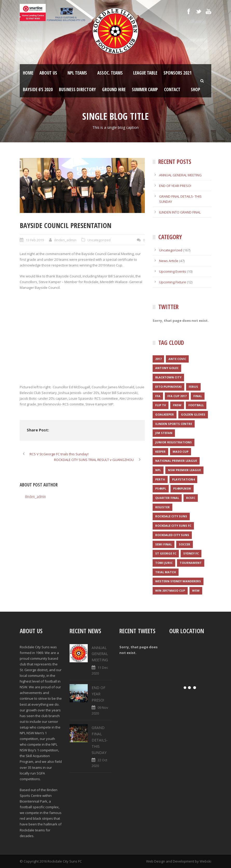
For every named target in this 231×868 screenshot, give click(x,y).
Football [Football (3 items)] (196, 405)
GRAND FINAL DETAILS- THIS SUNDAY (100, 740)
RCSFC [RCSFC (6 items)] (191, 498)
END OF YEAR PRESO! (175, 186)
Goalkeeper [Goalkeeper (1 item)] (165, 414)
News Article (169, 261)
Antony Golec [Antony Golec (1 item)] (167, 368)
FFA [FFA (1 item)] (158, 396)
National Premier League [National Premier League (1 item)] (176, 461)
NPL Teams (77, 73)
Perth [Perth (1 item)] (160, 479)
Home (28, 73)
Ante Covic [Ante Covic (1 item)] (177, 359)
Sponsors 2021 (178, 73)
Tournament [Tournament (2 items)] (191, 563)
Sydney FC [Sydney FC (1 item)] (191, 553)
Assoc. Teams (110, 73)
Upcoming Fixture (173, 282)
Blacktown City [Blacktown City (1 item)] (168, 377)
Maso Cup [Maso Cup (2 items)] (181, 452)
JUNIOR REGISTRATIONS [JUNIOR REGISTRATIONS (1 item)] (174, 442)
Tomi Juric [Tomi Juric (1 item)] (164, 563)
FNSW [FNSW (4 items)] (177, 405)
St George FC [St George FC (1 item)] (166, 553)
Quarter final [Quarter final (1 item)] (167, 498)
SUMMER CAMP (145, 89)
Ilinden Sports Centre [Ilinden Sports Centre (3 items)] (174, 424)
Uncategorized (99, 240)
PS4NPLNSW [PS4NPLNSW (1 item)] (182, 488)
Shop (195, 89)
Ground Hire (114, 89)
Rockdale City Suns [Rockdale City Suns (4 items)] (171, 516)
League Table (145, 73)
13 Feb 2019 (35, 240)
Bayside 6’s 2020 (38, 89)
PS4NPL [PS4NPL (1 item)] (161, 488)
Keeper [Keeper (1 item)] (160, 452)
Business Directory (77, 89)
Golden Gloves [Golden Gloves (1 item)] (193, 414)
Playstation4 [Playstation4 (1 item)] (183, 479)
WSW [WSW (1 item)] (196, 590)
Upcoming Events (173, 271)
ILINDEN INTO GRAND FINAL (180, 212)
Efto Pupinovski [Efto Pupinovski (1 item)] (168, 387)
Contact (172, 89)
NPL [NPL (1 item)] (158, 470)
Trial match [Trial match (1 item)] (166, 572)
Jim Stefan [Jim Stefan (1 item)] (164, 433)
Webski (205, 861)
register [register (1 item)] (162, 507)
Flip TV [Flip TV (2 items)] (161, 405)
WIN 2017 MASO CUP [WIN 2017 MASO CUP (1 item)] (170, 590)
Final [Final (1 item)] (198, 396)
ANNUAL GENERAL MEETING (180, 175)
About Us (48, 73)
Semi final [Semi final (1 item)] (164, 544)
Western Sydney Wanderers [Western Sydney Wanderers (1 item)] (178, 581)
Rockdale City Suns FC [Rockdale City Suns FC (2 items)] (173, 526)
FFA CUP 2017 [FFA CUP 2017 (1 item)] (177, 396)
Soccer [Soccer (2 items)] (185, 544)
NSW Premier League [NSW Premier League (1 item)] (184, 470)
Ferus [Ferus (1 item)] (193, 387)
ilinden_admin (65, 240)
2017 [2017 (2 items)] (158, 359)
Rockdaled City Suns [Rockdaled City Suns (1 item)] (172, 535)
